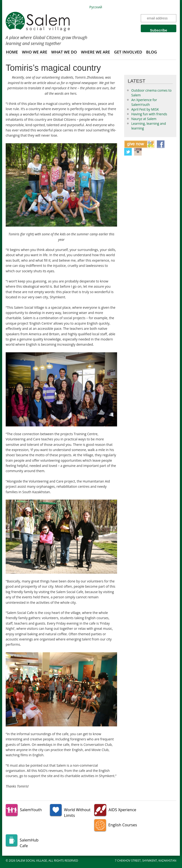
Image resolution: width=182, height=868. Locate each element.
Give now (139, 144)
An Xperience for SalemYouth (144, 102)
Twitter (128, 152)
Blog (152, 52)
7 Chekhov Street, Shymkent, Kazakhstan (146, 861)
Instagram (138, 152)
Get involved (128, 52)
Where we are (95, 52)
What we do (64, 52)
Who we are (34, 52)
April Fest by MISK (145, 109)
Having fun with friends (149, 114)
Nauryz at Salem (144, 119)
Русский (96, 7)
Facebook (161, 144)
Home (12, 52)
